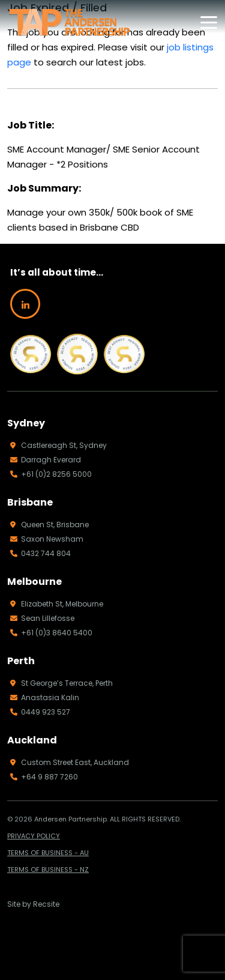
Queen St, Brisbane (49, 525)
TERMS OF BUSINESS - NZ (48, 870)
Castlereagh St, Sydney (58, 445)
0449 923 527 (40, 712)
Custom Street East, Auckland (70, 762)
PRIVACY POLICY (34, 836)
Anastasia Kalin (45, 697)
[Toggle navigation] (209, 23)
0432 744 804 (40, 553)
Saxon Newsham (47, 539)
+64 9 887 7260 (44, 777)
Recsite (46, 904)
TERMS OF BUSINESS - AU (48, 853)
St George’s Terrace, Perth (61, 683)
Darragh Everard (46, 460)
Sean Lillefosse (42, 618)
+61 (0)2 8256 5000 (51, 474)
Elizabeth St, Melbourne (57, 604)
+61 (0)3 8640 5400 (51, 633)
